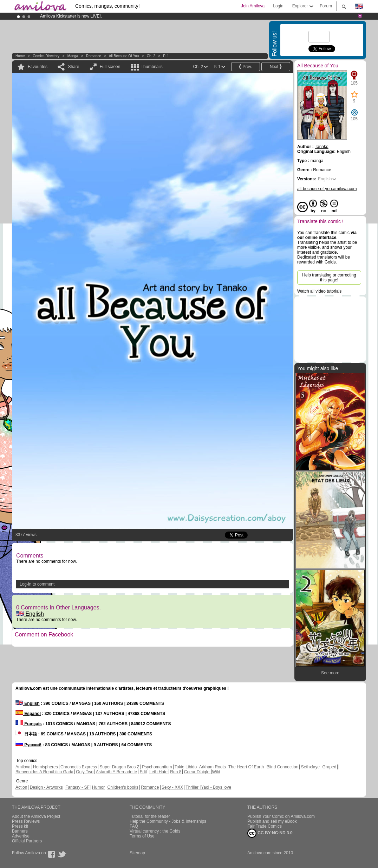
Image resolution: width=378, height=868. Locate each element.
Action (21, 787)
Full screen (110, 67)
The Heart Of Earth (246, 767)
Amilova (23, 767)
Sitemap (137, 853)
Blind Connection (283, 767)
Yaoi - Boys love (216, 787)
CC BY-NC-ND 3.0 (270, 833)
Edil (143, 772)
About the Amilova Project (36, 816)
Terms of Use (142, 836)
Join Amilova (253, 6)
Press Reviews (26, 821)
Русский (28, 745)
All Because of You (124, 56)
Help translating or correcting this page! (329, 278)
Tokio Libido (186, 767)
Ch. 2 (151, 56)
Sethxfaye (310, 767)
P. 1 (166, 56)
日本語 (26, 734)
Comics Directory (46, 56)
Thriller (193, 787)
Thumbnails (152, 67)
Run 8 (176, 772)
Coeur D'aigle (197, 772)
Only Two (85, 772)
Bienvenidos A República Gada (44, 772)
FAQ (134, 826)
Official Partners (27, 841)
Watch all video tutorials (319, 291)
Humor (98, 787)
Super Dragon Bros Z (119, 767)
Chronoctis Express (79, 767)
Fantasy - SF (77, 787)
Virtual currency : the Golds (155, 831)
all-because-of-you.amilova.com (327, 189)
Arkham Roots (213, 767)
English (30, 614)
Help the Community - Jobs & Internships (168, 821)
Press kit (20, 826)
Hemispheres (45, 767)
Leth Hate (158, 772)
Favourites (38, 67)
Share (73, 67)
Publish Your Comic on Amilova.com (281, 816)
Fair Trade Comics (265, 826)
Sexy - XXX (172, 787)
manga (73, 56)
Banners (20, 831)
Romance (94, 56)
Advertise (21, 836)
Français (29, 724)
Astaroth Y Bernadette (117, 772)
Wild (216, 772)
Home (20, 56)
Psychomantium (157, 767)
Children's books (123, 787)
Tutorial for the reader (150, 816)
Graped (329, 767)
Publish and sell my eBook (272, 821)
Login (278, 6)
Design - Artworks (46, 787)
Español (28, 714)
